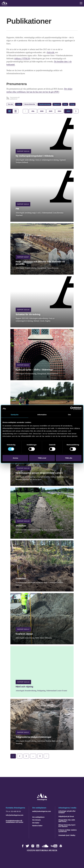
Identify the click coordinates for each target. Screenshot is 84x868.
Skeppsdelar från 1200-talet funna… (67, 821)
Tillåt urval (42, 458)
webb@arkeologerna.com (42, 811)
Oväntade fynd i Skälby (67, 835)
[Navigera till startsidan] (42, 800)
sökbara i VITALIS (22, 59)
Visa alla (10, 104)
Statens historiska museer (42, 850)
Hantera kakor (37, 826)
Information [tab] (42, 415)
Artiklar (19, 104)
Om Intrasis (36, 820)
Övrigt (72, 104)
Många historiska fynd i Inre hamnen (67, 826)
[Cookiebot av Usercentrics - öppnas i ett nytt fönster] (72, 408)
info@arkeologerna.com (15, 815)
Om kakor (36, 823)
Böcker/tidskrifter (30, 104)
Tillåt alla (69, 458)
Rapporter (57, 104)
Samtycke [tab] (15, 415)
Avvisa (15, 458)
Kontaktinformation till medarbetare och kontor (15, 821)
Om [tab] (69, 415)
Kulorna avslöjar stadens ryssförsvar (68, 831)
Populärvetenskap (44, 104)
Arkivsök (51, 52)
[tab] (42, 111)
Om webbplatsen (38, 817)
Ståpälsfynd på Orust (66, 816)
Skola (65, 104)
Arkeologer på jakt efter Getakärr (67, 812)
